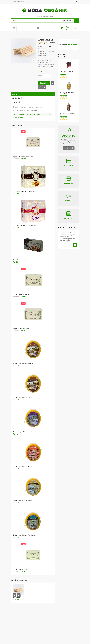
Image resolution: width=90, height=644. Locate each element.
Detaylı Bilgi (69, 148)
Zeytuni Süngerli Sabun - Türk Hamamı (24, 535)
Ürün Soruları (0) (17, 98)
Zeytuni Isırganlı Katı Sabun (21, 329)
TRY (77, 2)
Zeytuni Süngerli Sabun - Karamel (23, 398)
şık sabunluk (49, 114)
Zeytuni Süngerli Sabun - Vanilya (22, 501)
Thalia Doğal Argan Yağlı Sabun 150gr (24, 191)
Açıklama (15, 94)
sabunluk (40, 114)
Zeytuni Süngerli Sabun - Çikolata (23, 363)
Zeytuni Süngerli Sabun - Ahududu (23, 466)
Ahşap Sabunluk (19, 114)
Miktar (40, 76)
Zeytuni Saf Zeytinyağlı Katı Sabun (23, 157)
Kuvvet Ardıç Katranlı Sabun (21, 260)
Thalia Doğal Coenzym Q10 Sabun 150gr (25, 226)
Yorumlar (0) (16, 102)
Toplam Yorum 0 (50, 42)
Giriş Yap (20, 2)
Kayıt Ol (28, 2)
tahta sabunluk (31, 114)
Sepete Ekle (44, 83)
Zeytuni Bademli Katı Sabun (21, 569)
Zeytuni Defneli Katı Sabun (21, 294)
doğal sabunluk (19, 117)
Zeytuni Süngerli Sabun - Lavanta (23, 432)
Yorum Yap (42, 44)
